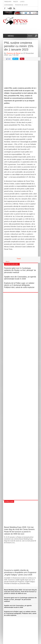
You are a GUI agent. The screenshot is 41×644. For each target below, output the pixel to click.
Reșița (16, 2)
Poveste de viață (21, 5)
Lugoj (22, 2)
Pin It (8, 262)
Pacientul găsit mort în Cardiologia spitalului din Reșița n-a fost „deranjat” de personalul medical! (20, 270)
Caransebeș (9, 5)
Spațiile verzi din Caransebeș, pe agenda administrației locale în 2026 (18, 606)
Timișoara (8, 2)
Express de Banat (14, 53)
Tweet (19, 259)
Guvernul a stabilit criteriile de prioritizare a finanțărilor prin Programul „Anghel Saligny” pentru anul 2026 (20, 572)
